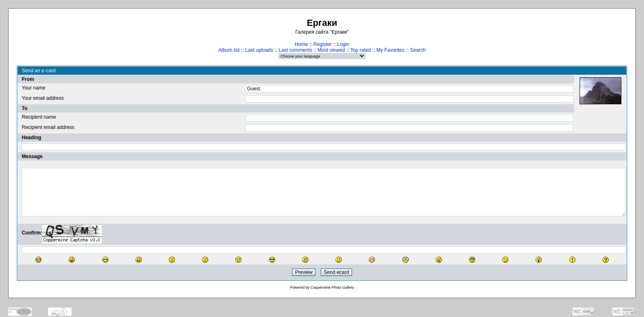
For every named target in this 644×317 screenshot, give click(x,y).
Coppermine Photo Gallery (332, 287)
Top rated (361, 50)
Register (323, 44)
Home (301, 44)
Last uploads (259, 50)
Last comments (295, 50)
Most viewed (331, 50)
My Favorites (390, 50)
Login (343, 44)
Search (418, 50)
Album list (229, 50)
